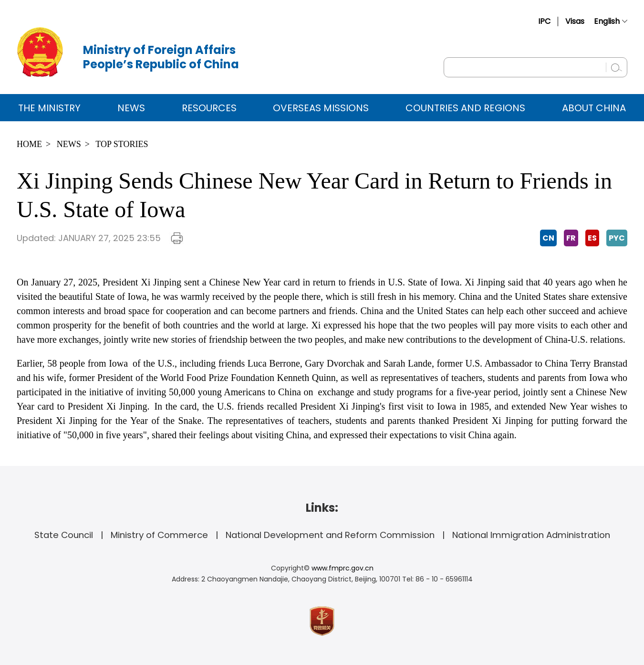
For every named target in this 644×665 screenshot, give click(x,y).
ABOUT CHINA (594, 108)
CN (548, 238)
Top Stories (122, 144)
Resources (209, 108)
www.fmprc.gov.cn (343, 568)
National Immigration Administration (531, 535)
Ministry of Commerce (159, 535)
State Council (64, 535)
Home (29, 144)
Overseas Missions (321, 108)
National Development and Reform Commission (330, 535)
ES (592, 238)
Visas (575, 21)
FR (571, 238)
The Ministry (49, 108)
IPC (544, 21)
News (131, 108)
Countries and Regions (465, 108)
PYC (617, 238)
